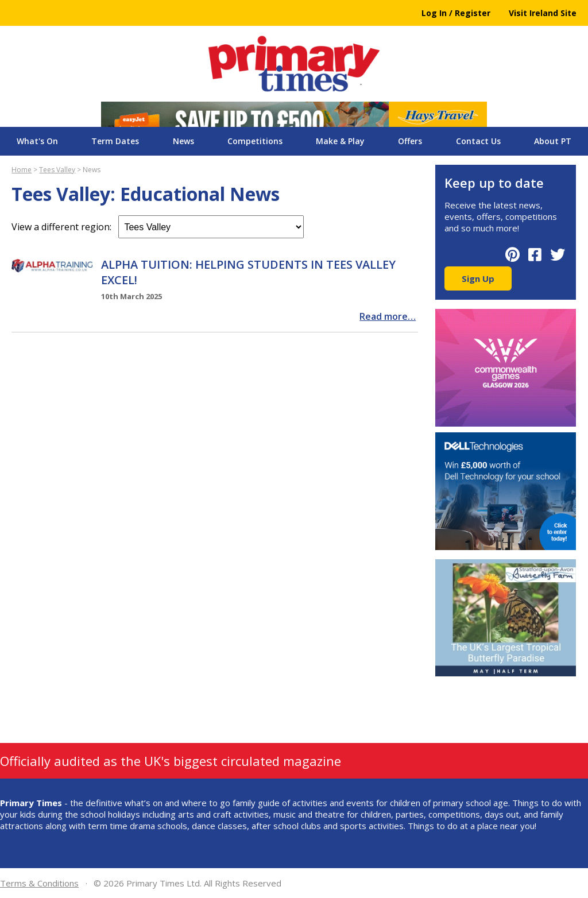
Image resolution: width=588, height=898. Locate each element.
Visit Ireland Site (543, 13)
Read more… (388, 316)
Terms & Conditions (39, 883)
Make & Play (340, 141)
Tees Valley (57, 170)
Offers (410, 141)
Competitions (255, 141)
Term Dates (115, 141)
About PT (553, 141)
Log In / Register (456, 13)
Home (22, 170)
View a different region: (158, 227)
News (183, 141)
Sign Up (478, 278)
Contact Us (478, 141)
